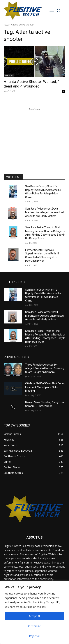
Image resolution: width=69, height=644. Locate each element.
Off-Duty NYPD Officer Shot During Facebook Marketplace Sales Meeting (45, 387)
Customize (34, 626)
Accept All (34, 616)
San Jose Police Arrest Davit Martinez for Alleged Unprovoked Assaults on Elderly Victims (44, 212)
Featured (9, 75)
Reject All (35, 636)
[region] (34, 612)
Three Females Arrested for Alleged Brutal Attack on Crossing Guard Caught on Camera (45, 368)
